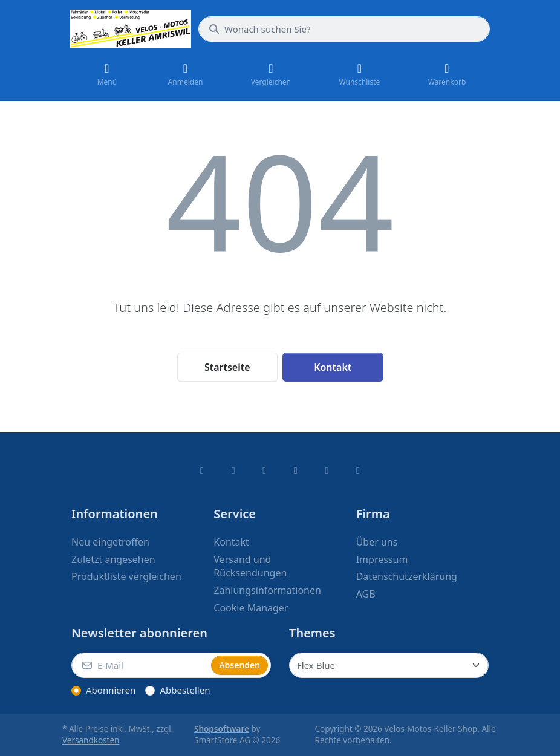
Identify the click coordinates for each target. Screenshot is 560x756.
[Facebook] (202, 470)
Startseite (227, 367)
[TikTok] (296, 470)
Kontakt (333, 367)
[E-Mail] (140, 665)
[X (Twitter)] (233, 470)
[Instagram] (264, 470)
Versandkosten (91, 740)
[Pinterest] (358, 470)
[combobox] (344, 29)
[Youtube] (327, 470)
